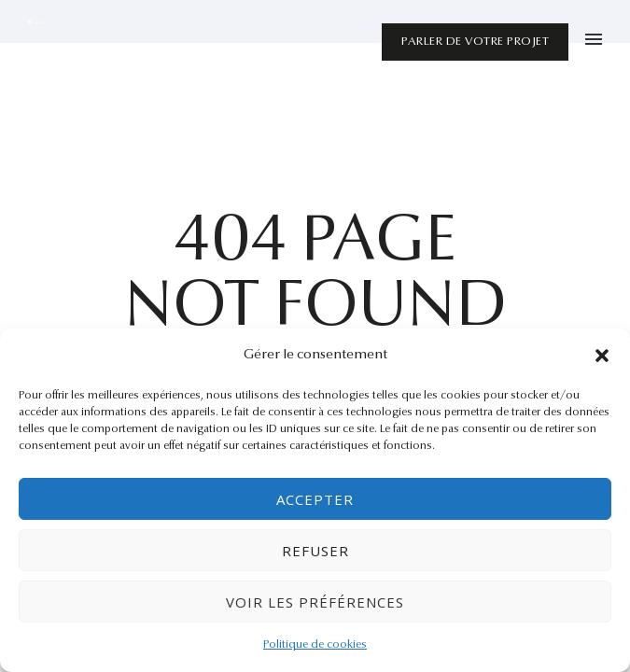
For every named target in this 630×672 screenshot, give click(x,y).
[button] (602, 356)
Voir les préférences (315, 602)
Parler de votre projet (475, 42)
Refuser (315, 551)
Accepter (315, 499)
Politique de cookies (315, 645)
